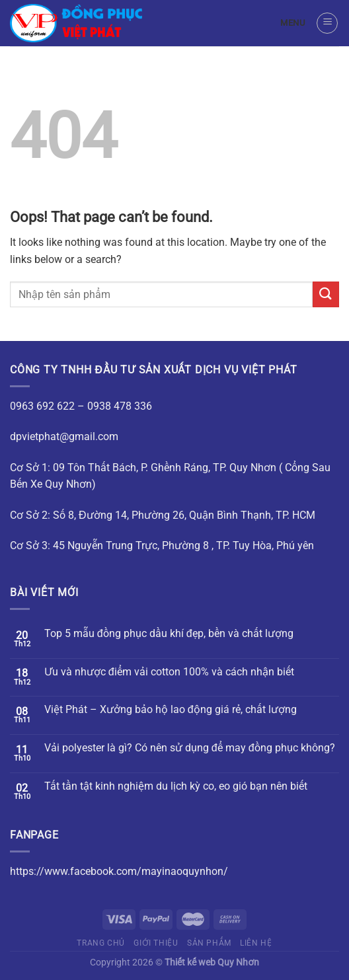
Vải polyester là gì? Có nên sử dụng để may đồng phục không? (190, 748)
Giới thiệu (156, 943)
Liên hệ (256, 943)
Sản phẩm (209, 943)
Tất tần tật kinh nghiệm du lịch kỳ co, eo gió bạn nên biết (176, 786)
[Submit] (326, 294)
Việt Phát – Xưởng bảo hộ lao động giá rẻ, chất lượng (171, 709)
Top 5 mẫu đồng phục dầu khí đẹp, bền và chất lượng (169, 633)
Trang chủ (101, 943)
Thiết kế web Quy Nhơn (212, 962)
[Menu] (327, 23)
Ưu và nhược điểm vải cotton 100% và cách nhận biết (169, 672)
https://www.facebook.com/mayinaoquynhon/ (119, 871)
